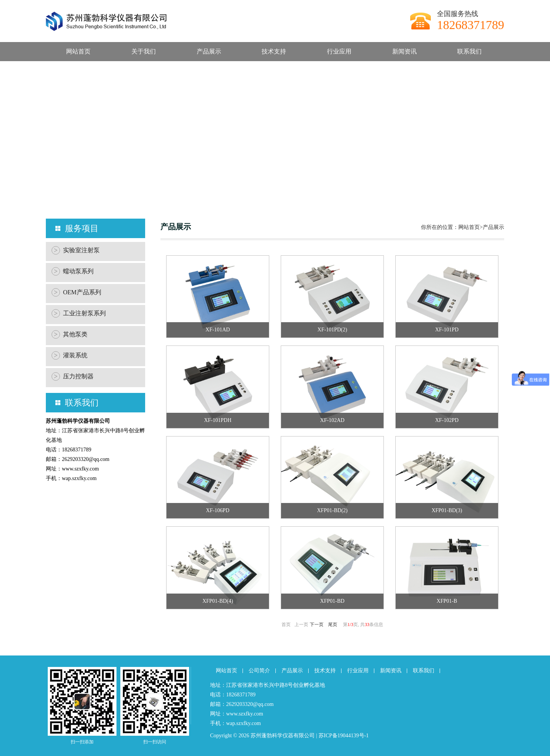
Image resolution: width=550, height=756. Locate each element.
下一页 (317, 625)
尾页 (333, 625)
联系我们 (469, 51)
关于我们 (144, 51)
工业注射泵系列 (79, 313)
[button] (269, 200)
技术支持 (274, 51)
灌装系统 (70, 355)
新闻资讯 (404, 51)
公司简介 (259, 671)
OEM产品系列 (76, 292)
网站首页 (78, 51)
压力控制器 (73, 376)
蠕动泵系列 (73, 271)
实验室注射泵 (76, 250)
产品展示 (209, 51)
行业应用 (339, 51)
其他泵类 (70, 334)
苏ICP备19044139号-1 (344, 736)
